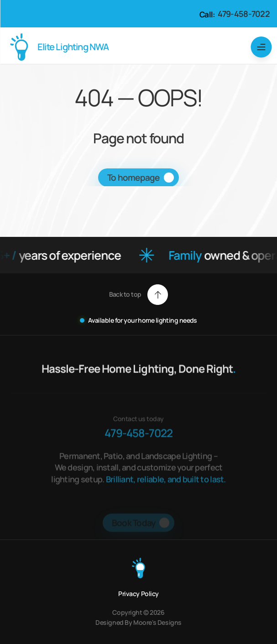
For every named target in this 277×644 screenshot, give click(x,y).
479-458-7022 (244, 14)
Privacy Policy (138, 594)
